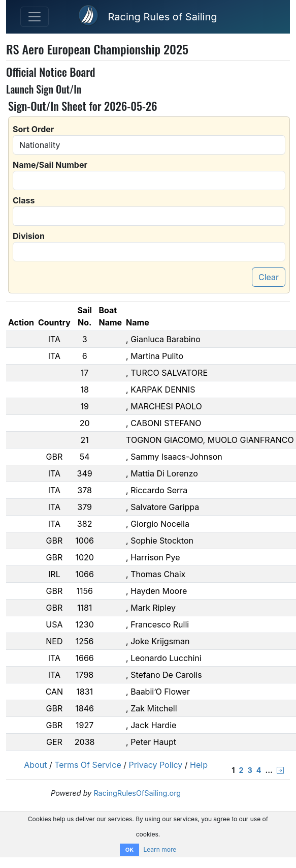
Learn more (160, 849)
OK (129, 850)
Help (199, 765)
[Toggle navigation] (35, 17)
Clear (269, 277)
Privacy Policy (155, 765)
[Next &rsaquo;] (280, 770)
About (35, 765)
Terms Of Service (88, 765)
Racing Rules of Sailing (162, 17)
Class (24, 200)
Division (29, 236)
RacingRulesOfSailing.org (137, 793)
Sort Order (33, 129)
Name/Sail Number (50, 165)
